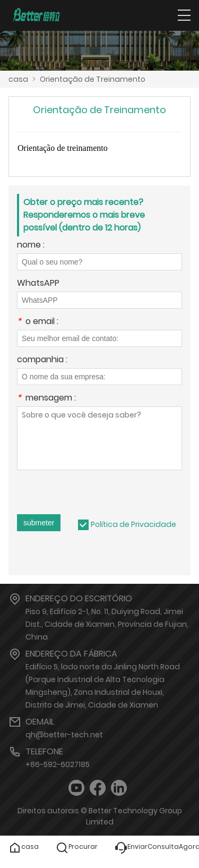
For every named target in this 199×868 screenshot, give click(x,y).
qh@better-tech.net (64, 735)
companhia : (42, 360)
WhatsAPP (38, 284)
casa (18, 79)
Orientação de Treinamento (93, 79)
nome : (31, 246)
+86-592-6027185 (58, 764)
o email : (38, 322)
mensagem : (46, 399)
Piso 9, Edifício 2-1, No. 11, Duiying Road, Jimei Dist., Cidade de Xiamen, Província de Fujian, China (107, 624)
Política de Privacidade (133, 524)
